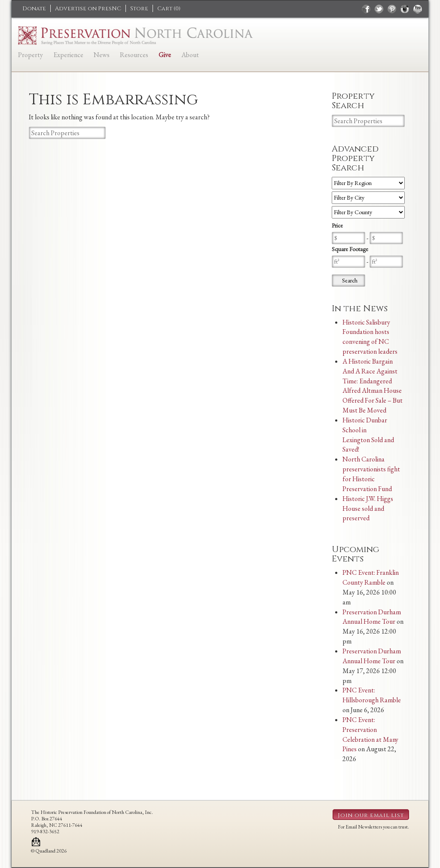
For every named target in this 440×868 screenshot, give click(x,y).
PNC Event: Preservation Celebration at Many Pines (370, 734)
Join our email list (371, 815)
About (190, 55)
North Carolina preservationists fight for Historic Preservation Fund (371, 474)
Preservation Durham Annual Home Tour (372, 617)
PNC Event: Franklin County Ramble (371, 577)
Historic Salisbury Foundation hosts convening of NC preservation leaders (370, 337)
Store (139, 9)
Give (165, 55)
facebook (366, 9)
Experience (68, 55)
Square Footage (350, 249)
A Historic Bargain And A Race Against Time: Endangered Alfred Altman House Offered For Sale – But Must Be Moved (373, 386)
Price (337, 225)
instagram (405, 9)
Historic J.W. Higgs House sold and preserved (368, 508)
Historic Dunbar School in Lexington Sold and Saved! (368, 435)
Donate (34, 9)
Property (31, 55)
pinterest (392, 9)
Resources (134, 55)
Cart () (169, 9)
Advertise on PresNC (88, 9)
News (102, 55)
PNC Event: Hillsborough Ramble (372, 695)
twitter (379, 9)
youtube (418, 9)
